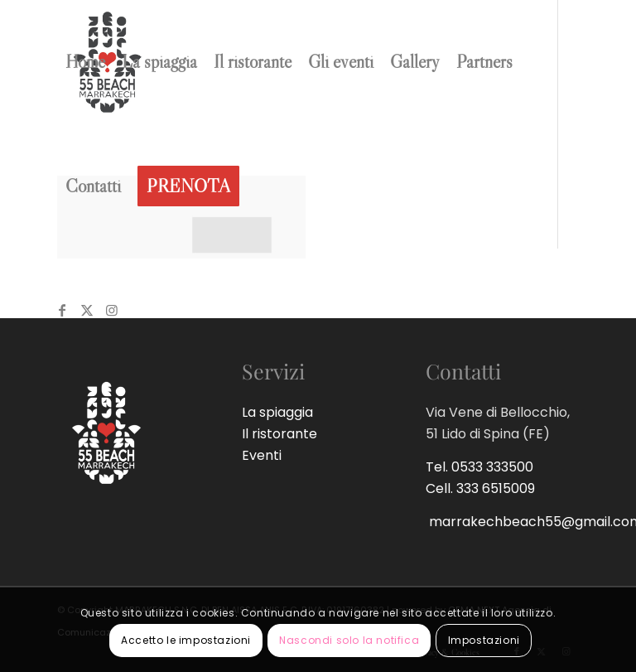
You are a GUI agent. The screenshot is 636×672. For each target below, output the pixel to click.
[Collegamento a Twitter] (87, 310)
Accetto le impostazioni (186, 640)
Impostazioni (484, 640)
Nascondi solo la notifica (349, 640)
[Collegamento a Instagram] (112, 310)
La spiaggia (277, 412)
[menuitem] (85, 62)
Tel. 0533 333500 (479, 467)
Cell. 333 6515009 (480, 488)
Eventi (262, 455)
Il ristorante (279, 434)
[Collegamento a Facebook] (62, 310)
